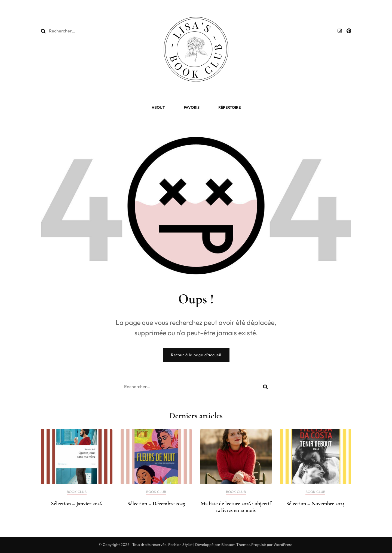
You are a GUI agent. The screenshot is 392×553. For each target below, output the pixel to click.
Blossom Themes (236, 545)
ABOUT (158, 107)
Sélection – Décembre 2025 (156, 504)
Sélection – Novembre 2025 (316, 504)
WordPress (283, 545)
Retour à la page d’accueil (196, 355)
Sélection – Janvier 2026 (76, 504)
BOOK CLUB (77, 492)
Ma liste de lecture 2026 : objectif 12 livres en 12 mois (236, 507)
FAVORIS (192, 107)
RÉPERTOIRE (229, 107)
